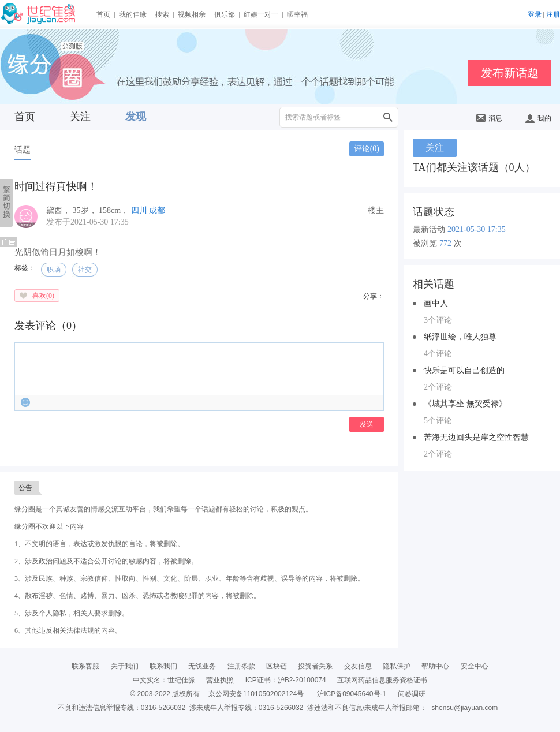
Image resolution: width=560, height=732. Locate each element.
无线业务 (202, 666)
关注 (80, 117)
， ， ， (89, 210)
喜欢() (43, 296)
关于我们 (125, 666)
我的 (538, 118)
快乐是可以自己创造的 (464, 370)
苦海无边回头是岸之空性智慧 (476, 437)
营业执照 (220, 680)
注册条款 (241, 666)
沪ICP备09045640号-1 (352, 694)
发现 (136, 117)
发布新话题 (510, 73)
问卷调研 (412, 694)
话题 (23, 150)
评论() (367, 149)
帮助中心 (435, 666)
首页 (103, 14)
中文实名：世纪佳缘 (164, 680)
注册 (553, 14)
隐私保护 (397, 666)
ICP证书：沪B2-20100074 (286, 680)
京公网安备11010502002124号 (256, 694)
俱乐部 (225, 14)
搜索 (162, 14)
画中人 (436, 303)
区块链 (277, 666)
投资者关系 (315, 666)
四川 (139, 210)
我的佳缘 (133, 14)
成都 (157, 210)
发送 (367, 424)
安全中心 (475, 666)
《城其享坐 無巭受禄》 (465, 404)
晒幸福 (297, 14)
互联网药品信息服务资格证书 (382, 680)
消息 (489, 118)
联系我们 (163, 666)
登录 (535, 14)
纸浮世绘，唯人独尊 (460, 337)
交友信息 (358, 666)
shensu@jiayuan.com (464, 708)
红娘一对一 (261, 14)
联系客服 (85, 666)
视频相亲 (192, 14)
